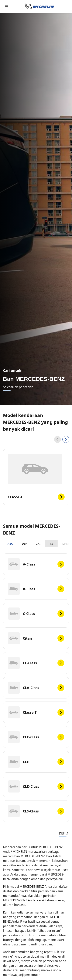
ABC (10, 544)
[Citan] (36, 638)
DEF (24, 544)
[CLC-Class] (36, 737)
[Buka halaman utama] (39, 6)
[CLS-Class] (36, 811)
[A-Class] (36, 564)
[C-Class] (36, 614)
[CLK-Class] (36, 786)
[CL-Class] (36, 663)
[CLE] (36, 762)
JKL (51, 544)
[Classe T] (36, 712)
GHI (38, 544)
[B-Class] (36, 589)
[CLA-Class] (36, 688)
